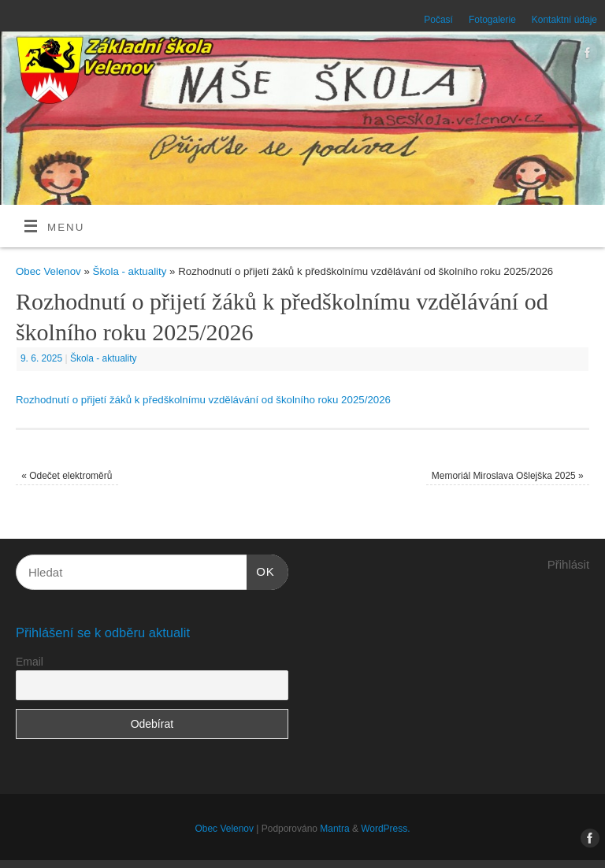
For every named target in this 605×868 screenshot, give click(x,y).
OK (261, 569)
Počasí (438, 20)
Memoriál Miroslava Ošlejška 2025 (508, 476)
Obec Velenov (48, 271)
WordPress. (385, 829)
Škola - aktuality (130, 271)
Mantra (334, 829)
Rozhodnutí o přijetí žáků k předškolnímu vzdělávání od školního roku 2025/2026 (203, 400)
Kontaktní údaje (564, 20)
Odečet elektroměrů (67, 476)
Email (30, 662)
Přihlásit (568, 564)
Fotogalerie (492, 20)
